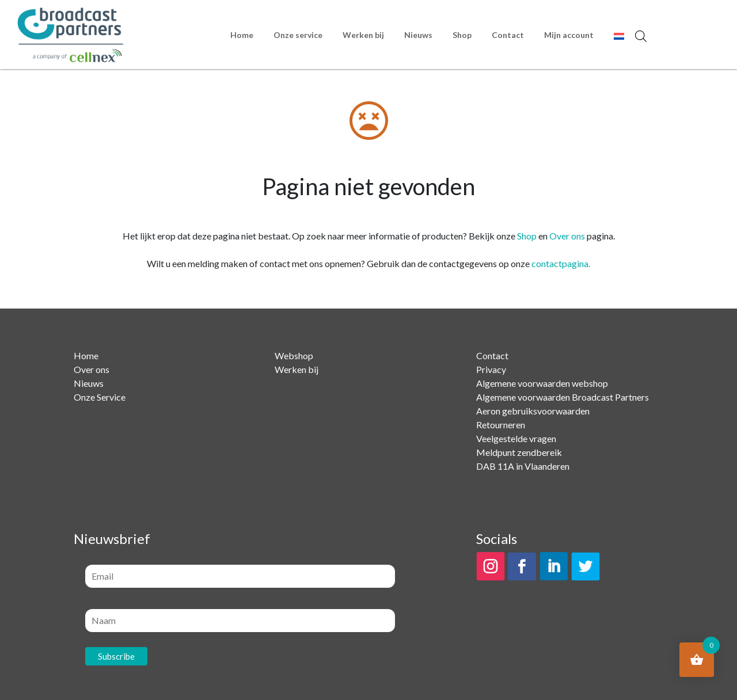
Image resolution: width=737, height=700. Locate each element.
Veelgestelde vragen (516, 438)
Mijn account (569, 35)
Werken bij (363, 35)
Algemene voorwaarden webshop (542, 383)
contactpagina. (561, 263)
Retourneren (501, 425)
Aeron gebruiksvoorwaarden (533, 411)
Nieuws (418, 35)
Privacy (491, 369)
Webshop (294, 355)
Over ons (567, 236)
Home (242, 35)
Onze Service (100, 397)
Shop (462, 35)
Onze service (298, 35)
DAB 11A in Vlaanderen (523, 466)
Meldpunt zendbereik (519, 452)
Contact (508, 35)
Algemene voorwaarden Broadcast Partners (563, 397)
